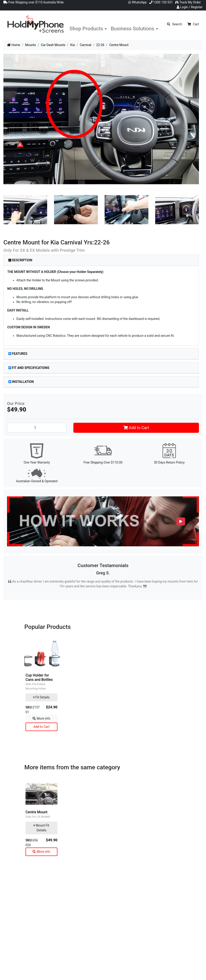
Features (18, 354)
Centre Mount (36, 812)
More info (41, 718)
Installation (21, 382)
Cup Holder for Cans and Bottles (39, 677)
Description (20, 260)
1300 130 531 (161, 2)
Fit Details (42, 697)
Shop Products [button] (86, 29)
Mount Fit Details (41, 828)
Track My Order (188, 2)
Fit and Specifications (29, 368)
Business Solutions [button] (133, 29)
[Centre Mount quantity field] (37, 428)
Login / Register (190, 7)
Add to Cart (136, 428)
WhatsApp (137, 2)
